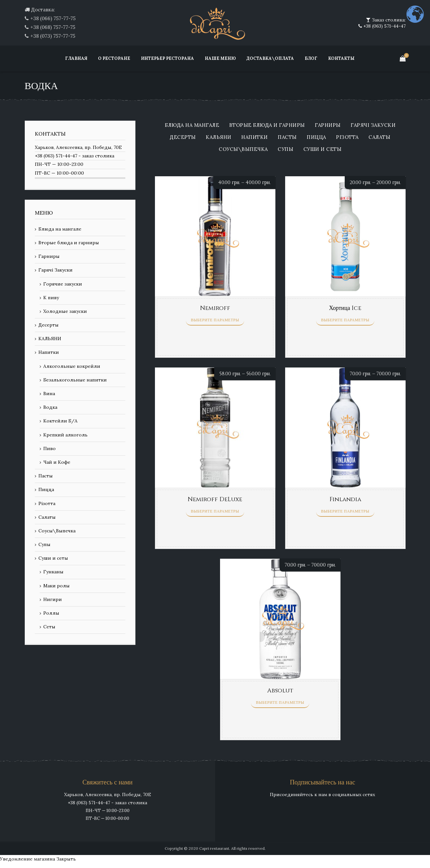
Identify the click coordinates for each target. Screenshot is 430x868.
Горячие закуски (63, 284)
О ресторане (114, 58)
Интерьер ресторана (167, 58)
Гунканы (53, 572)
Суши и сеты (323, 149)
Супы (285, 149)
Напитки (255, 137)
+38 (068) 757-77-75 (53, 27)
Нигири (53, 599)
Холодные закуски (65, 311)
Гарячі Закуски (373, 125)
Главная (76, 58)
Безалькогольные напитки (75, 380)
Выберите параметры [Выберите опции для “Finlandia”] (345, 511)
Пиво (49, 448)
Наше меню (220, 58)
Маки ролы (56, 586)
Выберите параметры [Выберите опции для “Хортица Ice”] (345, 320)
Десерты (183, 137)
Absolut (280, 691)
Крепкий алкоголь (65, 435)
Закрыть (66, 859)
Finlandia (345, 499)
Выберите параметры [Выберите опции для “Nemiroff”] (215, 320)
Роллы (51, 613)
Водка (50, 407)
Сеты (49, 627)
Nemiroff (215, 308)
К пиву (51, 298)
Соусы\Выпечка (243, 149)
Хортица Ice (345, 308)
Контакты (341, 58)
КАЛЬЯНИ (219, 137)
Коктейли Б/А (60, 421)
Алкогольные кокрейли (72, 366)
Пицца (316, 137)
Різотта (347, 137)
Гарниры (328, 125)
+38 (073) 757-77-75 (53, 36)
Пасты (287, 137)
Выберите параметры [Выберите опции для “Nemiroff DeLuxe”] (215, 511)
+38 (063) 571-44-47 (384, 26)
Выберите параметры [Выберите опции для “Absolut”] (280, 702)
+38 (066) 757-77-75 (53, 18)
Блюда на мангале (192, 125)
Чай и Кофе (57, 462)
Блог (311, 58)
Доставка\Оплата (270, 58)
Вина (49, 394)
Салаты (379, 137)
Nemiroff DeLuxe (215, 499)
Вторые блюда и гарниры (267, 125)
